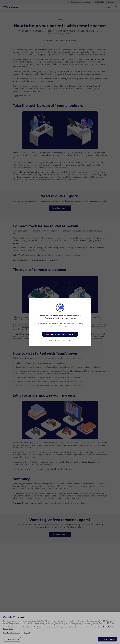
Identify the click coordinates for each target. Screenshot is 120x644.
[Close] (89, 300)
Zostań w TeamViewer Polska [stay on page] (60, 340)
